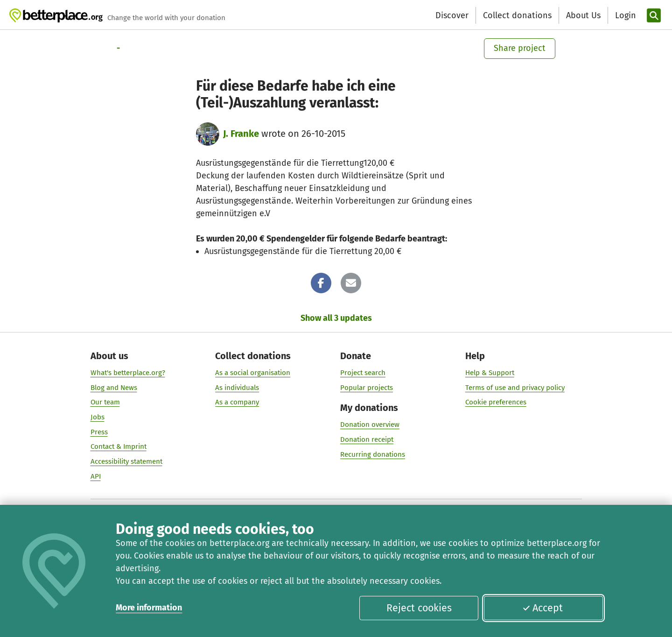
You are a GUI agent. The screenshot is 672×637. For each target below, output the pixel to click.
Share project (520, 48)
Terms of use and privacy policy (515, 387)
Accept (543, 608)
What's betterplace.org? (128, 372)
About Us (583, 15)
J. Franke (241, 134)
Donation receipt (367, 439)
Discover (452, 15)
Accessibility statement (126, 461)
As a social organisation (253, 372)
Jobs (98, 417)
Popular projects (367, 387)
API (96, 476)
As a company (237, 402)
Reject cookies (419, 608)
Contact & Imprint (119, 446)
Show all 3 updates (336, 318)
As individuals (237, 387)
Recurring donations (373, 454)
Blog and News (114, 387)
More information (149, 608)
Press (99, 432)
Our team (105, 402)
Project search (363, 372)
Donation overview (370, 425)
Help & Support (490, 372)
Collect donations (517, 15)
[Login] (624, 16)
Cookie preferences (496, 402)
